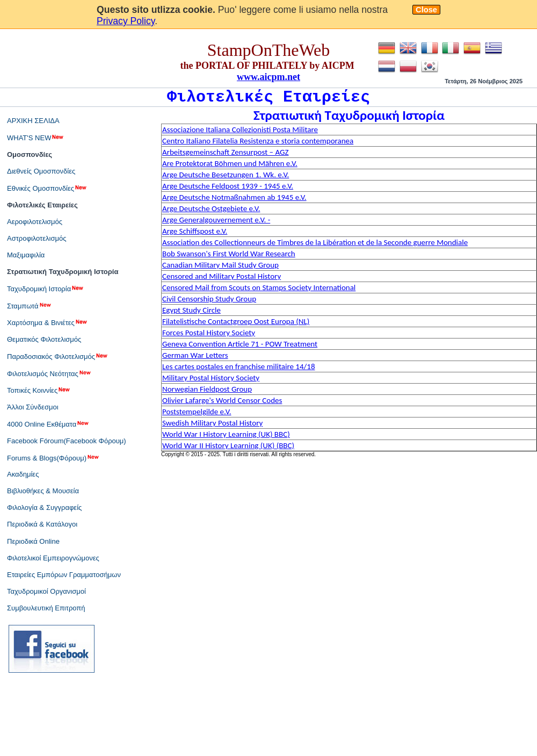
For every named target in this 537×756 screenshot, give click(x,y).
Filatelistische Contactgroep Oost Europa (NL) (236, 321)
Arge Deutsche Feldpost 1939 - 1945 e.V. (228, 186)
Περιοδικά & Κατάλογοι (42, 524)
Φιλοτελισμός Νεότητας (49, 373)
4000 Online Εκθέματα (48, 424)
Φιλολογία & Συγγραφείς (44, 507)
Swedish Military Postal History (212, 423)
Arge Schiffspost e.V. (195, 231)
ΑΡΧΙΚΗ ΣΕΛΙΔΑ (33, 121)
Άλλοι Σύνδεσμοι (33, 407)
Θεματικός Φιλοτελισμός (44, 339)
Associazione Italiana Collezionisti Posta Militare (240, 129)
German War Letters (195, 355)
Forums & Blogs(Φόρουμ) (53, 458)
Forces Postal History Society (209, 333)
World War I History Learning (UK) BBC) (226, 434)
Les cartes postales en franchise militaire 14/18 (238, 366)
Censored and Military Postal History (222, 276)
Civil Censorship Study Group (209, 299)
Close (426, 10)
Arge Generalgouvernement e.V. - (216, 220)
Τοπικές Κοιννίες (39, 390)
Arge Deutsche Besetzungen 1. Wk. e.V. (226, 175)
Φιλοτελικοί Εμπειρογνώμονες (53, 558)
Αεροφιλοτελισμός (35, 222)
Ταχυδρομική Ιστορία (46, 289)
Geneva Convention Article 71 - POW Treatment (240, 344)
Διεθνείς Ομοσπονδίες (41, 171)
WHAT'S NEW (36, 138)
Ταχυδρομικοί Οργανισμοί (46, 591)
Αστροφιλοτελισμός (37, 238)
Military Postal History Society (211, 378)
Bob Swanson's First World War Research (229, 254)
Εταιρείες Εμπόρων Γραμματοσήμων (64, 575)
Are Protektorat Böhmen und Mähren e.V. (230, 163)
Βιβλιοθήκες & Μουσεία (43, 491)
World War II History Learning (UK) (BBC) (228, 445)
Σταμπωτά (30, 306)
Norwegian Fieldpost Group (207, 389)
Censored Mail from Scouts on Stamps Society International (259, 287)
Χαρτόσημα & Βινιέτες (48, 322)
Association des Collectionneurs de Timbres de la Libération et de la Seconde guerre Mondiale (315, 242)
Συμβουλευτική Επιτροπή (46, 608)
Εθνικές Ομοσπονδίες (47, 188)
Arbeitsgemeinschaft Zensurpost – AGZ (226, 152)
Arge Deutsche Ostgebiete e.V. (211, 208)
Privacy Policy (126, 21)
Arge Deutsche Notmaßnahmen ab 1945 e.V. (234, 197)
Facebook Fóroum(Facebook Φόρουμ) (67, 441)
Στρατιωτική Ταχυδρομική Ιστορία (63, 272)
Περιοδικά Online (33, 541)
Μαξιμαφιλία (26, 255)
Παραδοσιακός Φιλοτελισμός (58, 356)
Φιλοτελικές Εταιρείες (42, 205)
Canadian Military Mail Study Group (220, 265)
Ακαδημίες (23, 474)
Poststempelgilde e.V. (197, 412)
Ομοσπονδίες (30, 154)
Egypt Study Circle (191, 310)
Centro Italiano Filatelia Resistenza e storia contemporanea (258, 141)
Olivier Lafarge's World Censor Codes (222, 400)
